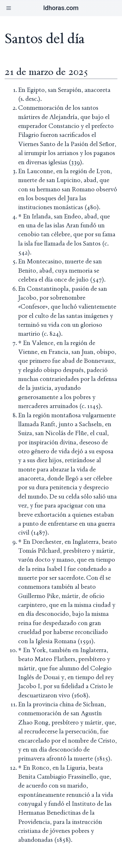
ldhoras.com (61, 8)
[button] (9, 8)
